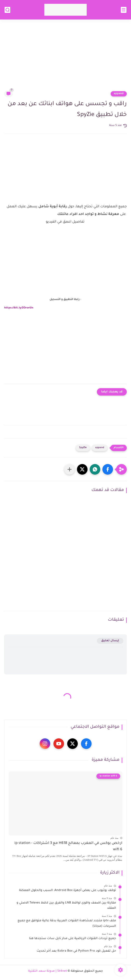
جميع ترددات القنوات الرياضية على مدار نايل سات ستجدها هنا (72, 939)
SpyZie (83, 448)
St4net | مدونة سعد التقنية (48, 971)
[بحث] (7, 10)
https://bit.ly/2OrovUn (19, 308)
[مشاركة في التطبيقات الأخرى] (70, 469)
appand (119, 94)
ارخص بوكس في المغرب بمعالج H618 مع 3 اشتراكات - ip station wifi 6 (68, 847)
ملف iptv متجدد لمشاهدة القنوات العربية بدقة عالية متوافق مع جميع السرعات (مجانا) (67, 924)
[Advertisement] (65, 58)
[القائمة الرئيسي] (124, 10)
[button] (108, 469)
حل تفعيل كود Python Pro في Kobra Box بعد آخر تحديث (76, 951)
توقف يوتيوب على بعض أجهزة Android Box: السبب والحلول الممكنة (68, 891)
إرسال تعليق (110, 641)
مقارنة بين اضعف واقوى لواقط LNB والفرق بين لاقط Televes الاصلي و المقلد (66, 906)
